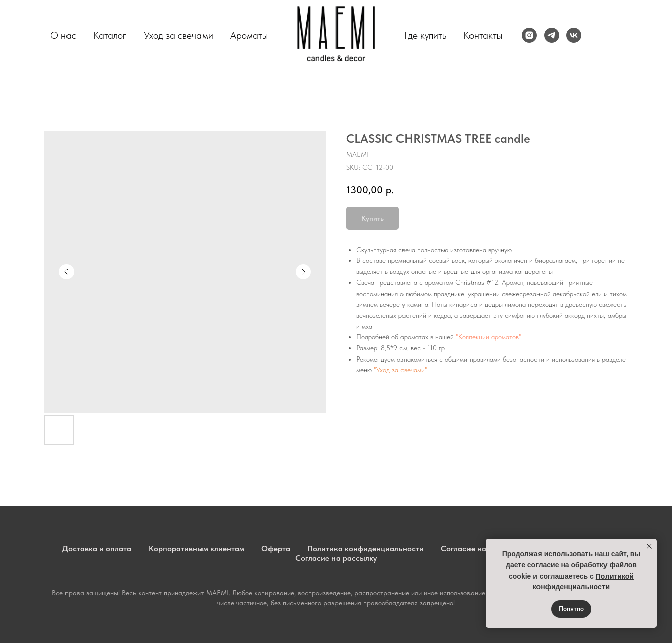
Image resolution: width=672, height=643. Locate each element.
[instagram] (529, 35)
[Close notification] (649, 546)
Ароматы (249, 35)
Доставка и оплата (97, 549)
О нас (63, 35)
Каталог (110, 35)
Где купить (425, 35)
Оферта (276, 549)
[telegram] (552, 35)
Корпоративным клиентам (196, 549)
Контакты (483, 35)
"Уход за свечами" (400, 370)
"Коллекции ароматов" (489, 337)
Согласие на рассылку (336, 558)
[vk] (574, 35)
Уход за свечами (178, 35)
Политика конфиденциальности (365, 549)
